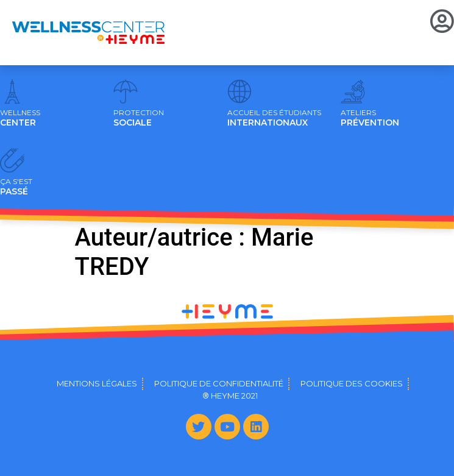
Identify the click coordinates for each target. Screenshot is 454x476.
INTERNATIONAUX (274, 118)
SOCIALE (139, 118)
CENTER (20, 118)
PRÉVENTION (370, 118)
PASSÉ (16, 187)
